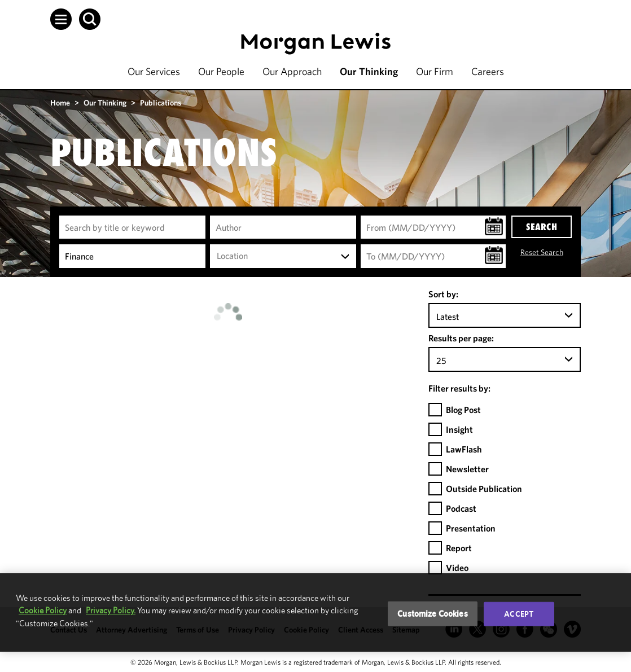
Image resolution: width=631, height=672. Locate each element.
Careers (488, 71)
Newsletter (467, 469)
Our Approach (292, 71)
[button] (61, 19)
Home (60, 103)
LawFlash (464, 449)
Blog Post (463, 410)
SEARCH (542, 227)
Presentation (471, 528)
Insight (459, 429)
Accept (519, 614)
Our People (221, 71)
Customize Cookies (433, 614)
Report (459, 548)
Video (457, 568)
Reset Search (542, 252)
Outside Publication (484, 489)
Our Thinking (369, 71)
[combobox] (283, 256)
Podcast (461, 508)
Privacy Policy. (111, 610)
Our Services (154, 71)
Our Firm (435, 71)
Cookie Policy (43, 610)
